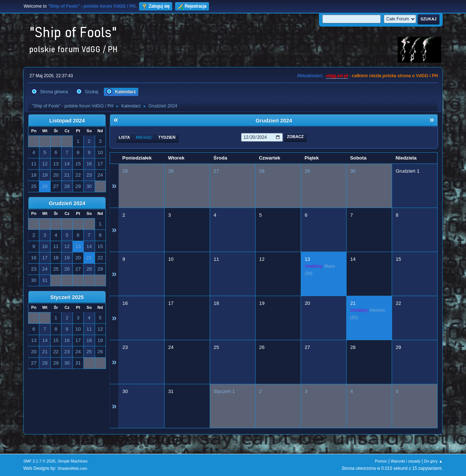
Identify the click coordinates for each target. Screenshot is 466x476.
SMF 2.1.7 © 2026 (39, 461)
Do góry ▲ (433, 461)
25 (125, 171)
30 (353, 171)
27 (216, 171)
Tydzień (167, 137)
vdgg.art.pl (337, 76)
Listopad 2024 (67, 121)
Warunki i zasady (406, 461)
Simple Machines (72, 461)
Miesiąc (144, 137)
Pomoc (381, 461)
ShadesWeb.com (72, 468)
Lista (124, 137)
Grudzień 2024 (67, 203)
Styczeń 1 (224, 391)
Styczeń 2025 (67, 297)
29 (307, 171)
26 (171, 171)
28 (262, 171)
